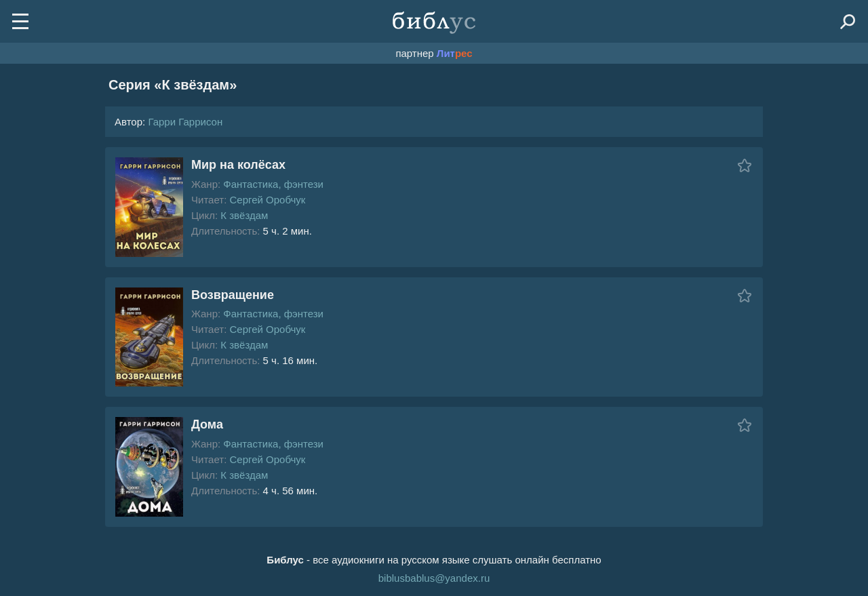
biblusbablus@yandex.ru (434, 578)
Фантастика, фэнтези (273, 184)
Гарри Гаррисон (185, 122)
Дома (207, 424)
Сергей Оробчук (267, 200)
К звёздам (244, 215)
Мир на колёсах (238, 165)
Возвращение (233, 295)
